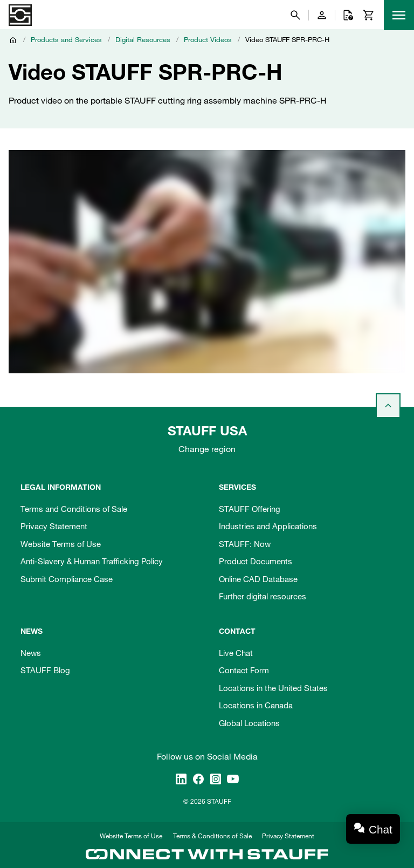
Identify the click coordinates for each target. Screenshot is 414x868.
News (31, 653)
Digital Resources (143, 39)
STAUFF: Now (245, 544)
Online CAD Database (258, 579)
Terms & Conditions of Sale (212, 836)
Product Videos (208, 39)
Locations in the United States (273, 688)
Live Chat (236, 653)
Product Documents (256, 561)
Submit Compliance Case (67, 579)
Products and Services (66, 39)
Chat (381, 829)
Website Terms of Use (61, 544)
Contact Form (244, 670)
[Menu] (399, 15)
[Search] (295, 15)
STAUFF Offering (250, 509)
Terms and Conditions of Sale (74, 509)
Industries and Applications (268, 526)
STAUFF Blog (45, 670)
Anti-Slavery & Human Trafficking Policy (92, 561)
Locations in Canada (256, 705)
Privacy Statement (54, 526)
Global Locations (249, 723)
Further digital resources (263, 596)
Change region (207, 449)
